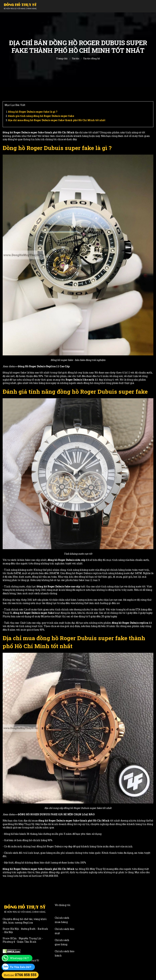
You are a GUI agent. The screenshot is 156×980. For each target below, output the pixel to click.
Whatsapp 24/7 (19, 958)
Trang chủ (62, 58)
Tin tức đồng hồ (91, 58)
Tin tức (76, 58)
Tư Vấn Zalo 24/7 (21, 967)
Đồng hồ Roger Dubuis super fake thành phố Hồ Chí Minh (39, 132)
